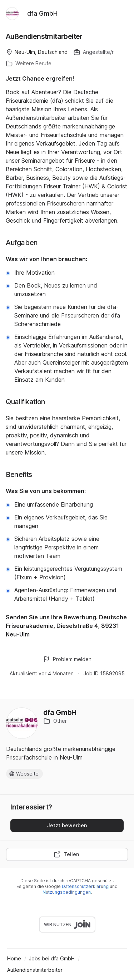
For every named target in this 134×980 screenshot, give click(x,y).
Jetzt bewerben (67, 825)
